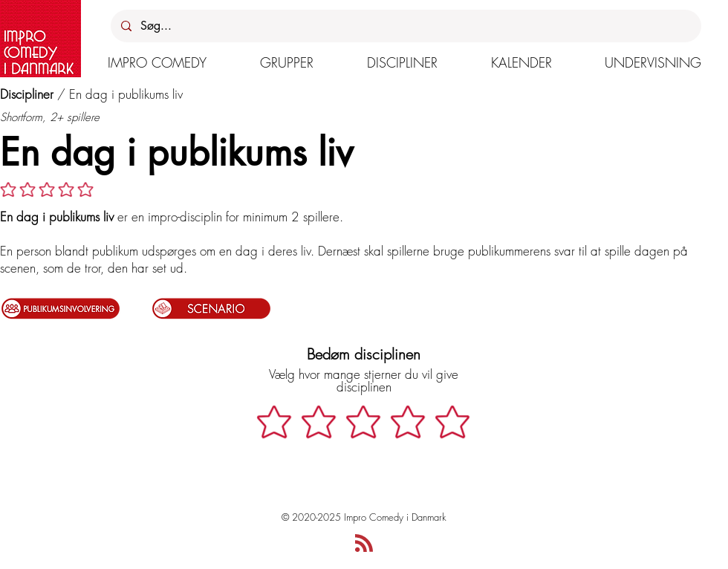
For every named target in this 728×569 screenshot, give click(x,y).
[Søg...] (405, 26)
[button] (157, 62)
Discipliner (27, 94)
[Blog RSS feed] (364, 544)
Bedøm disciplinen (364, 354)
